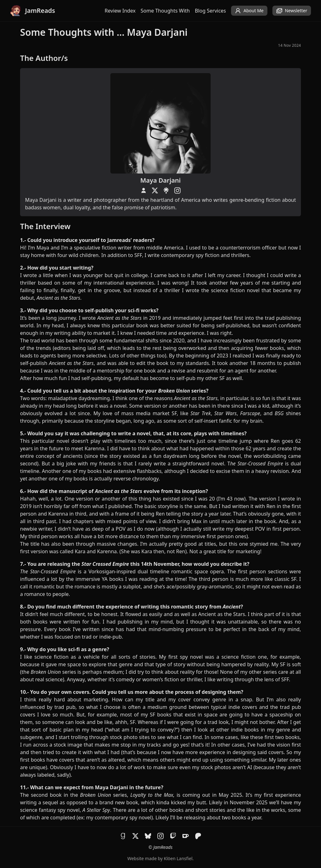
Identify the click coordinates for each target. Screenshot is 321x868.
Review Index (120, 11)
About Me (249, 11)
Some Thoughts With (165, 11)
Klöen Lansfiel (178, 858)
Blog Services (210, 11)
